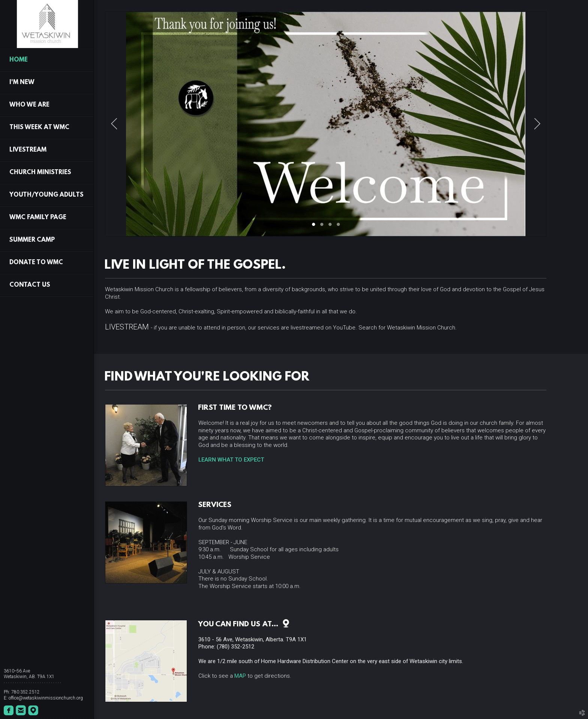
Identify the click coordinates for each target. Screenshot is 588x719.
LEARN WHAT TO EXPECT (231, 460)
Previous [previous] (114, 124)
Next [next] (537, 124)
